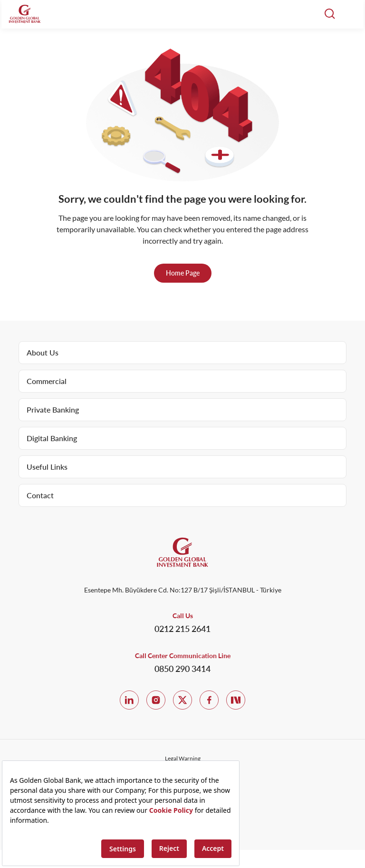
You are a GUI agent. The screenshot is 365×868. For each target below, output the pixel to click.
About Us (43, 352)
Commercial (47, 381)
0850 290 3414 (182, 669)
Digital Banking (52, 438)
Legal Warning (183, 758)
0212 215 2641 (182, 629)
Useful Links (47, 467)
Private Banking (53, 409)
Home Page (183, 273)
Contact (40, 495)
